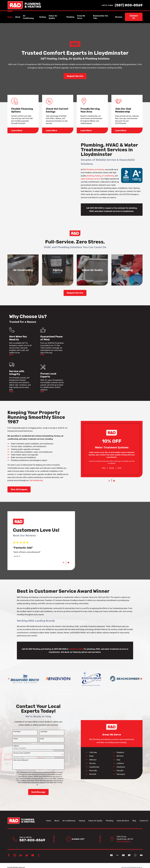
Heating (82, 821)
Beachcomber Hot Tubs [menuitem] (101, 17)
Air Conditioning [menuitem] (28, 17)
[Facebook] (9, 855)
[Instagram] (15, 855)
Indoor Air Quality (95, 821)
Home (49, 821)
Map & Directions (123, 841)
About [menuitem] (18, 17)
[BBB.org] (39, 855)
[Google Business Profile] (27, 855)
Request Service (75, 76)
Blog (134, 821)
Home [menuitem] (10, 17)
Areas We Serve (123, 821)
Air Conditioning (69, 821)
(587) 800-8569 (129, 5)
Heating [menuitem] (43, 17)
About (57, 821)
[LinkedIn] (21, 855)
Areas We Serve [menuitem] (81, 17)
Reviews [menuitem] (119, 17)
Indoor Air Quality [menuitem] (53, 17)
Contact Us (134, 17)
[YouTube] (33, 855)
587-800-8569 (32, 840)
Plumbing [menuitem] (70, 17)
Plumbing (110, 821)
